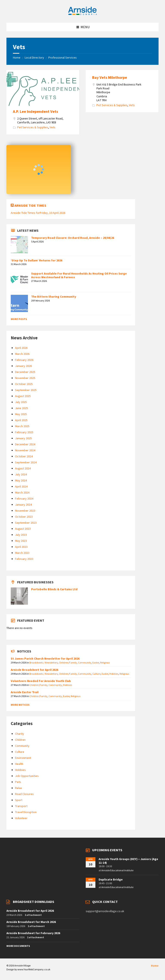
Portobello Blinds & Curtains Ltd (54, 589)
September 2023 (26, 523)
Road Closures (24, 794)
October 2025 (24, 384)
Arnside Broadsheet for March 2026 (31, 922)
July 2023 (21, 535)
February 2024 (24, 499)
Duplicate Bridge (111, 879)
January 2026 (23, 366)
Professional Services (63, 57)
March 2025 (22, 426)
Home (17, 57)
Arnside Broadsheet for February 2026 (33, 933)
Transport (21, 806)
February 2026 (24, 360)
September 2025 (26, 390)
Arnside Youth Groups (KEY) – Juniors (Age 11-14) (128, 861)
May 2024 (21, 480)
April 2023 (21, 547)
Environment (23, 758)
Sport (19, 800)
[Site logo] (82, 14)
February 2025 (24, 432)
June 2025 (21, 408)
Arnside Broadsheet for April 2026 (30, 911)
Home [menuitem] (155, 966)
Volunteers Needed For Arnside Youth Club (41, 681)
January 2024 (23, 505)
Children (20, 740)
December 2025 (25, 372)
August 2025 (23, 396)
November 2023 (25, 511)
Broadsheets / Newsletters (44, 662)
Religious (105, 662)
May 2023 (21, 541)
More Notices (20, 705)
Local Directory (34, 57)
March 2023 (22, 553)
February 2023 (24, 559)
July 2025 (21, 402)
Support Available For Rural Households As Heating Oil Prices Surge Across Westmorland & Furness (79, 275)
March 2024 (22, 492)
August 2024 (23, 468)
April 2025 (21, 420)
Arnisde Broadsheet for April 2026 (34, 670)
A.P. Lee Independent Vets (35, 111)
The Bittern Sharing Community (54, 297)
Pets (18, 782)
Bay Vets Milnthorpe (110, 77)
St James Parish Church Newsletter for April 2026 (45, 659)
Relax (18, 788)
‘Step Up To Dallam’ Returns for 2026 (37, 260)
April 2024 (21, 486)
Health (19, 764)
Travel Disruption (26, 812)
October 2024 (24, 456)
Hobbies (114, 674)
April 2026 (21, 348)
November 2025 (25, 378)
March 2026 (22, 354)
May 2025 (21, 414)
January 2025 (23, 438)
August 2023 (23, 529)
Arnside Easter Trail (25, 692)
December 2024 (25, 444)
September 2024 (26, 462)
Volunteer (21, 818)
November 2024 (25, 450)
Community (85, 662)
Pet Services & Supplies (33, 127)
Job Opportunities (27, 776)
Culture (96, 674)
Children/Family (68, 662)
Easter (96, 662)
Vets (53, 127)
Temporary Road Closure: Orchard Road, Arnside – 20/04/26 (73, 238)
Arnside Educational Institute (117, 870)
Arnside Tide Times (30, 205)
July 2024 (21, 474)
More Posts (19, 319)
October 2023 (24, 517)
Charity (20, 734)
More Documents (18, 946)
